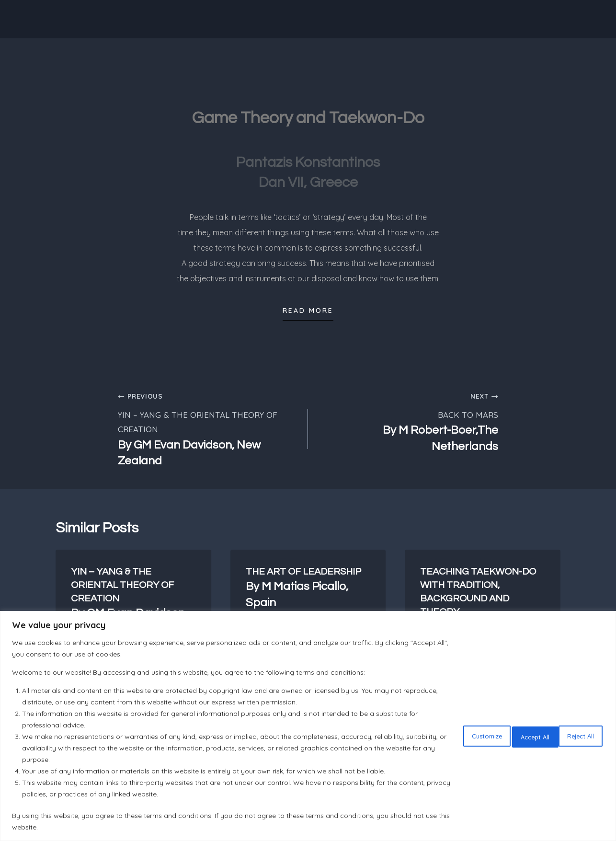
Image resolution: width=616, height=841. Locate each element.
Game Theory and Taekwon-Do (308, 116)
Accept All (575, 735)
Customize (451, 735)
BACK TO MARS (407, 421)
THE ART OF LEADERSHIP (308, 589)
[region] (308, 726)
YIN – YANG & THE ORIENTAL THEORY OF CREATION (209, 429)
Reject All (514, 735)
